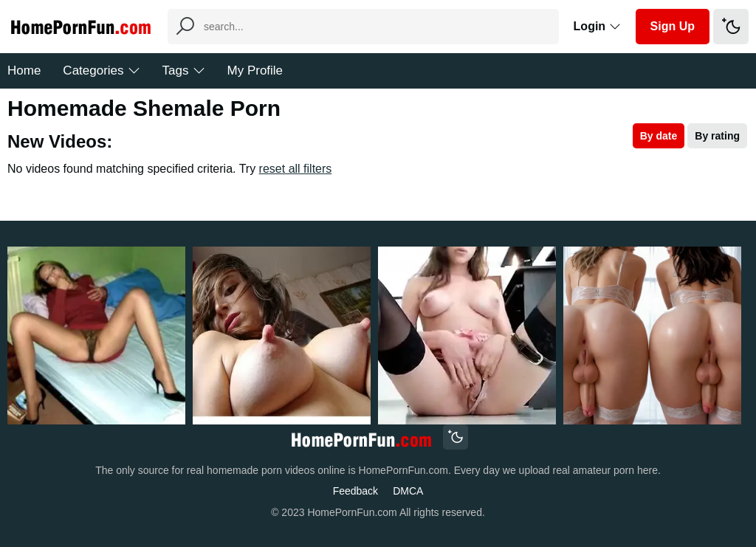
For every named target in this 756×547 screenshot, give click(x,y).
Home (24, 70)
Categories (101, 70)
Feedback (355, 491)
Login (597, 26)
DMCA (408, 491)
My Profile (255, 70)
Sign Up (673, 26)
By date (659, 136)
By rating (717, 136)
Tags (184, 70)
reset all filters (296, 169)
